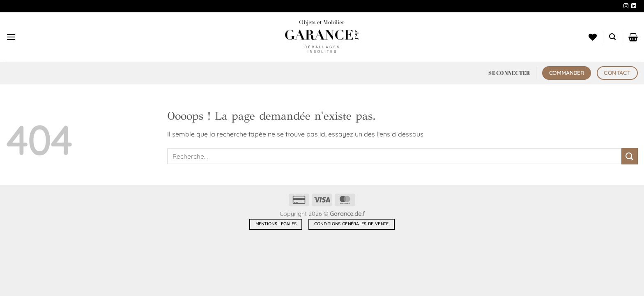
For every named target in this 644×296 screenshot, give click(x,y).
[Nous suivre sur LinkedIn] (634, 6)
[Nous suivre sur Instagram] (626, 6)
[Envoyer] (630, 156)
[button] (11, 37)
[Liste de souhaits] (593, 37)
